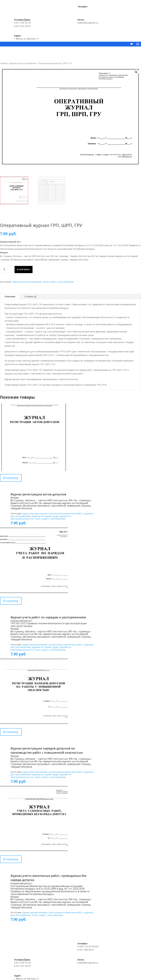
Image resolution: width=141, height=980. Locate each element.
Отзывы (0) (30, 296)
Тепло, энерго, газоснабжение (58, 282)
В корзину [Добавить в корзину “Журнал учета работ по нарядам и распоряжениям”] (11, 601)
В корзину (24, 269)
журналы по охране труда (45, 516)
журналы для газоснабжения (23, 63)
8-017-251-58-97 (22, 26)
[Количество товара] (5, 269)
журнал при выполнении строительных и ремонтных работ (53, 513)
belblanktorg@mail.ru (88, 23)
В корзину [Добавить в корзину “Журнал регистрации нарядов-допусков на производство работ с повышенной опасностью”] (11, 732)
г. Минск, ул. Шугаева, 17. (27, 39)
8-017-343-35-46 (23, 23)
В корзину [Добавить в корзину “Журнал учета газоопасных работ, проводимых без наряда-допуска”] (11, 859)
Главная (4, 63)
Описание (10, 296)
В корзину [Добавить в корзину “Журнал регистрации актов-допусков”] (11, 478)
